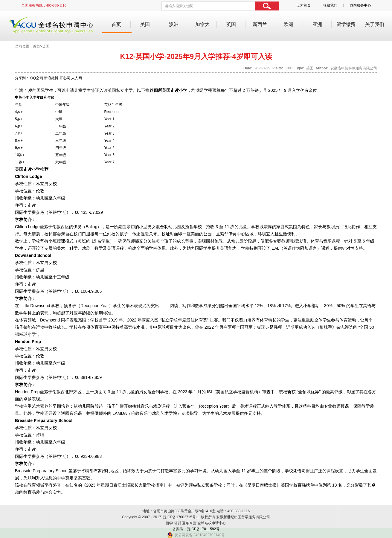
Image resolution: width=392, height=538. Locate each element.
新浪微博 (51, 78)
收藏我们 (330, 5)
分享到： (22, 78)
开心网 (65, 78)
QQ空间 (37, 78)
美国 (145, 24)
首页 (116, 24)
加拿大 (202, 24)
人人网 (77, 78)
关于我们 (375, 24)
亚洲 (317, 24)
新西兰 (260, 24)
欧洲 (289, 24)
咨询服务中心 (360, 5)
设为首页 (303, 5)
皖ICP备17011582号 (203, 529)
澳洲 (174, 24)
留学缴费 (346, 24)
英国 (231, 24)
